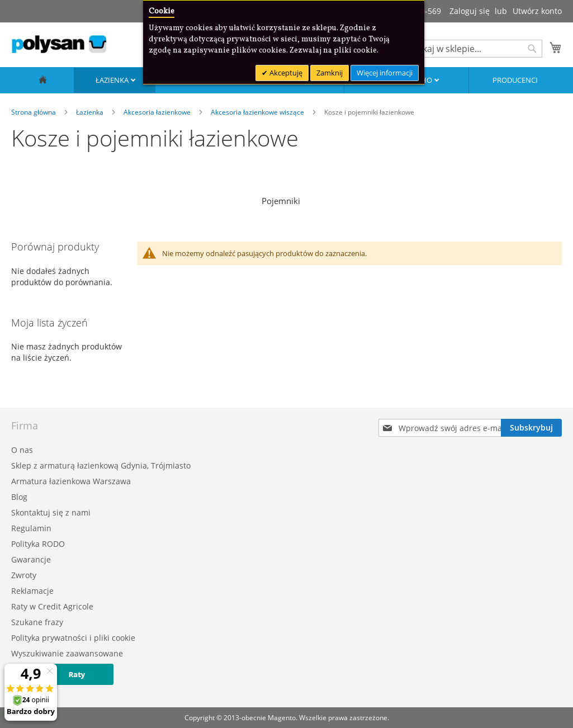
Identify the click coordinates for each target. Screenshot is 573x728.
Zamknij (330, 73)
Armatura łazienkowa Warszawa (71, 481)
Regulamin (31, 528)
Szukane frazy (37, 622)
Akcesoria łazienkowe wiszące (258, 112)
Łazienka (113, 80)
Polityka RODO (38, 544)
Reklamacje (32, 591)
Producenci (515, 80)
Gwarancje (31, 559)
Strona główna (34, 112)
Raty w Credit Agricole (52, 606)
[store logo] (59, 44)
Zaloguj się (470, 11)
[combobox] (472, 49)
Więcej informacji (385, 73)
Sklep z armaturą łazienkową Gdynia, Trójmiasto (101, 465)
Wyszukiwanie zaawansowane (67, 653)
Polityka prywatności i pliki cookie (73, 638)
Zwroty (24, 575)
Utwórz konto (537, 11)
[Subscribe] (531, 428)
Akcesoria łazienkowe (158, 112)
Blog (19, 497)
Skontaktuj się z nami (51, 512)
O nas (22, 450)
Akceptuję (285, 73)
